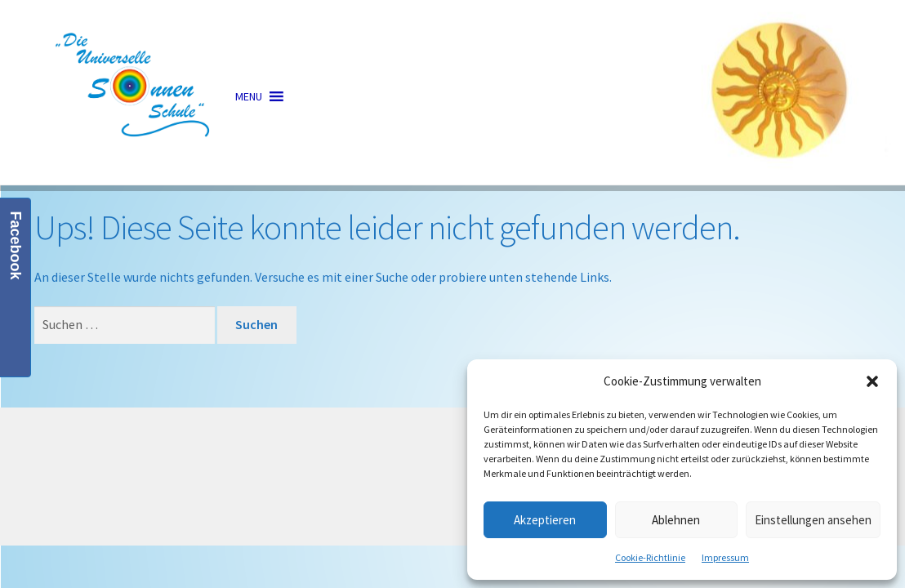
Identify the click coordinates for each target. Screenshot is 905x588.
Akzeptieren (545, 520)
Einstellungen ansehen (813, 520)
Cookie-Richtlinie (650, 557)
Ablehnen (676, 520)
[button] (872, 381)
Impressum (725, 557)
